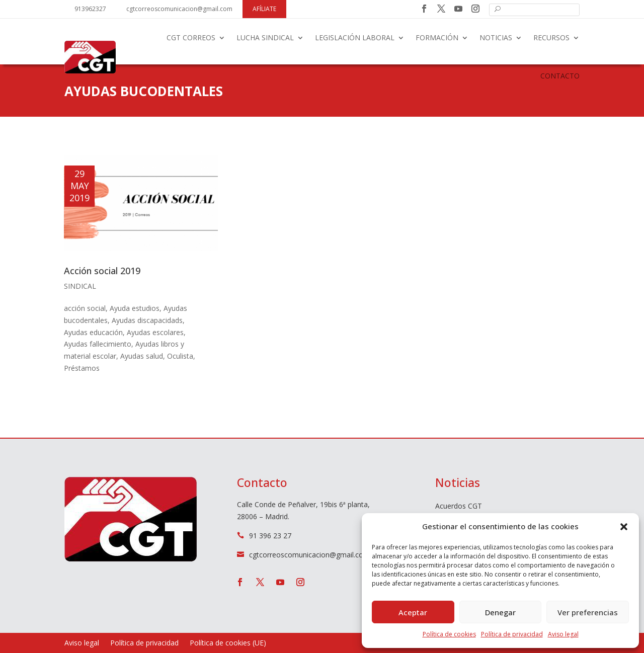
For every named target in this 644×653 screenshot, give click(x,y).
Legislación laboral (355, 37)
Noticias (496, 37)
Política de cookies (449, 634)
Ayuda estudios (135, 308)
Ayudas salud (142, 356)
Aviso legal (563, 634)
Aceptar (413, 612)
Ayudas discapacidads (147, 320)
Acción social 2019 (102, 271)
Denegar (500, 612)
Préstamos (82, 368)
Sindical (80, 286)
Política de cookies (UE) (228, 643)
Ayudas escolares (155, 332)
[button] (624, 527)
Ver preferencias (588, 612)
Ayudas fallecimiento (98, 344)
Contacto (560, 76)
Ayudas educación (93, 332)
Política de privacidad (512, 634)
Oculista (180, 356)
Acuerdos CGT (459, 507)
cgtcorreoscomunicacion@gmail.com (179, 9)
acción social (85, 308)
